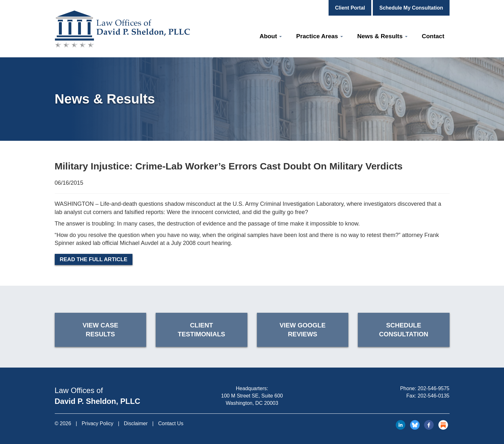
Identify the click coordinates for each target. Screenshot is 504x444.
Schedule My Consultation (411, 8)
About (271, 36)
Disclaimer (136, 423)
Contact (433, 36)
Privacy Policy (97, 423)
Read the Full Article (94, 259)
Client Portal (350, 8)
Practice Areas (319, 36)
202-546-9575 (434, 388)
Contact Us (171, 423)
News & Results (382, 36)
